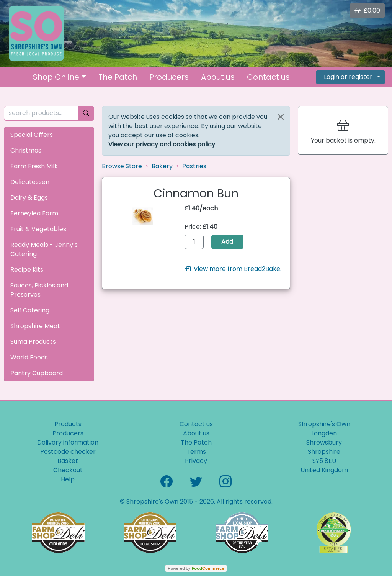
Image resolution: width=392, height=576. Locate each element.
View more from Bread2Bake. (233, 269)
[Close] (281, 117)
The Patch (118, 77)
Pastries (194, 166)
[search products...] (41, 113)
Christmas (26, 150)
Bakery (162, 166)
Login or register (348, 77)
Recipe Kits (27, 270)
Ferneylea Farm (34, 213)
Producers (169, 77)
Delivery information (68, 442)
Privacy (196, 461)
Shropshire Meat (35, 326)
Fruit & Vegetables (38, 229)
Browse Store (122, 166)
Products (68, 424)
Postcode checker (68, 452)
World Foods (29, 357)
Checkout (68, 470)
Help (68, 479)
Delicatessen (30, 182)
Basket (68, 461)
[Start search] (86, 113)
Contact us (268, 77)
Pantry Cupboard (37, 373)
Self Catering (30, 310)
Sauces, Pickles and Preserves (39, 290)
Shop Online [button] (56, 77)
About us (218, 77)
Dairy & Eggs (29, 198)
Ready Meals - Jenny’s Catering (44, 249)
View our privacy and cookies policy (162, 144)
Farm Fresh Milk (34, 166)
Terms (196, 452)
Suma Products (33, 342)
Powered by (196, 568)
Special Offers (32, 135)
